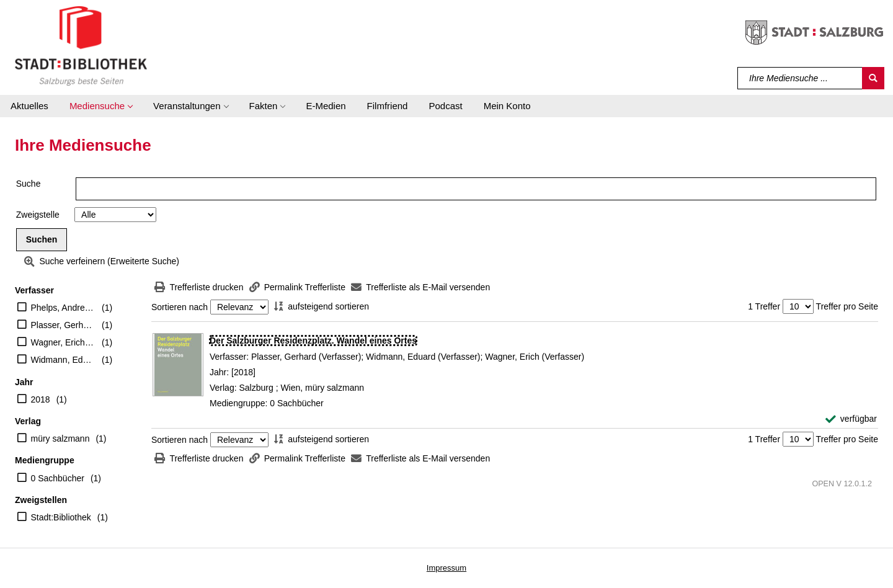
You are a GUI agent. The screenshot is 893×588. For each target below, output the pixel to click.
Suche (29, 184)
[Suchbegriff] (800, 78)
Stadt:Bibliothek (61, 517)
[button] (101, 106)
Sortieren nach (180, 307)
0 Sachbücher (58, 478)
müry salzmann (60, 439)
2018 (41, 399)
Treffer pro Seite (847, 306)
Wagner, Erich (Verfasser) (64, 342)
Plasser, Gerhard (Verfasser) (64, 325)
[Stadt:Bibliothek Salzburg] (81, 45)
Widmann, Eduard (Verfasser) (64, 360)
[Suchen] (873, 78)
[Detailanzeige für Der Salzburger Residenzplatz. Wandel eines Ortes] (313, 341)
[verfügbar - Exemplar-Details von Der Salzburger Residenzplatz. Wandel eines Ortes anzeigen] (851, 419)
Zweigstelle (38, 215)
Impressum (446, 568)
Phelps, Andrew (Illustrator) (64, 308)
